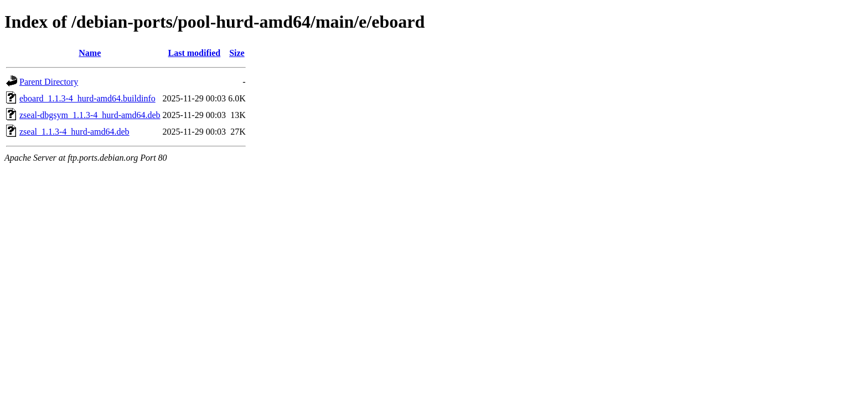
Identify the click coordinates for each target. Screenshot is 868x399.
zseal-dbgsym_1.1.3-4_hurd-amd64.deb (90, 115)
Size (237, 53)
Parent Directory (49, 82)
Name (90, 53)
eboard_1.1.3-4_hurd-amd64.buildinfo (87, 98)
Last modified (195, 53)
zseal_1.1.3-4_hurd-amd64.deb (74, 132)
